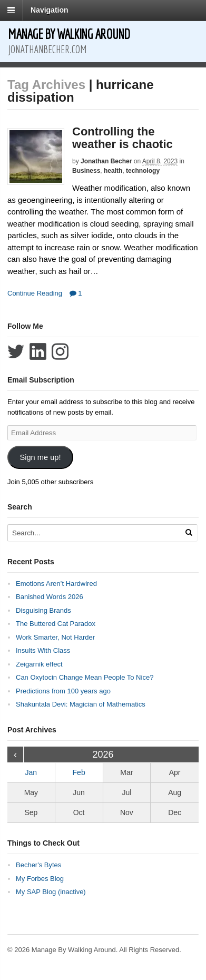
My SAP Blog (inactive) (51, 892)
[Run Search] (189, 532)
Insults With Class (43, 650)
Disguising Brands (43, 610)
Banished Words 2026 (50, 597)
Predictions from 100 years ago (63, 691)
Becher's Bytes (38, 865)
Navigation (50, 10)
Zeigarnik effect (39, 664)
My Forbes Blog (40, 879)
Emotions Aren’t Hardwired (56, 584)
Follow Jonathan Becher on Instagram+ (60, 351)
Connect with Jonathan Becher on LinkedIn (38, 351)
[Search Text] (92, 533)
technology (143, 171)
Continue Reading (35, 293)
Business (86, 171)
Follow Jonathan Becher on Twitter (16, 351)
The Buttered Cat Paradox (56, 624)
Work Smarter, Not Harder (55, 637)
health (113, 171)
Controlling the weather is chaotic (122, 138)
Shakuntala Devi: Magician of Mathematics (81, 704)
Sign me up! (40, 457)
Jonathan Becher (106, 161)
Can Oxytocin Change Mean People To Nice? (85, 677)
